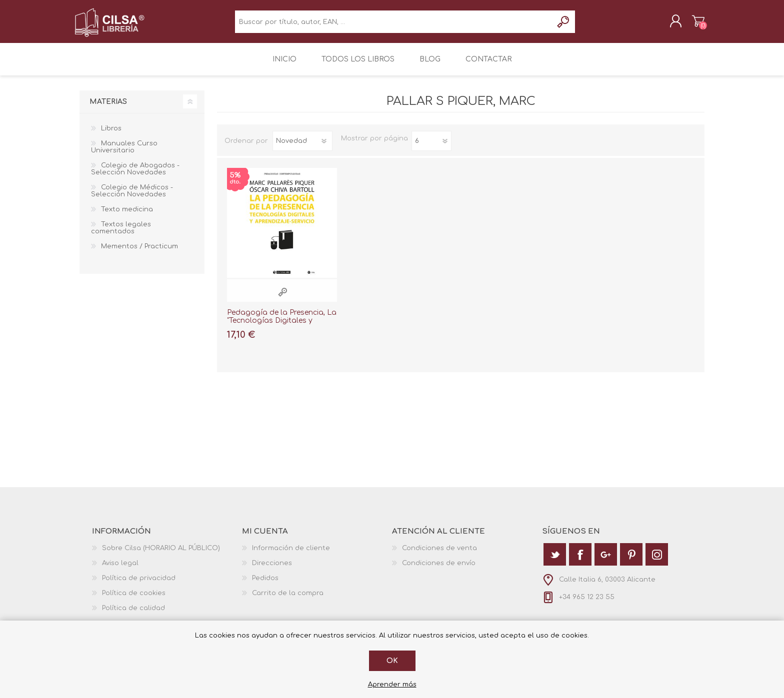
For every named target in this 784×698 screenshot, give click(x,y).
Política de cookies (134, 600)
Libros (111, 135)
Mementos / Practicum (139, 253)
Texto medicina (127, 216)
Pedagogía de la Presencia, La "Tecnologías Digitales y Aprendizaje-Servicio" (282, 328)
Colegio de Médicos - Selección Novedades (132, 198)
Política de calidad (133, 615)
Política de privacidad (139, 585)
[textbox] (394, 25)
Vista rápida (282, 299)
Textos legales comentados (121, 235)
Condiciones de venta (439, 555)
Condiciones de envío (439, 570)
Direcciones (272, 570)
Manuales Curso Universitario (124, 154)
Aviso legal (120, 570)
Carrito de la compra (693, 24)
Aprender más (392, 685)
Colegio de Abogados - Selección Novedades (135, 176)
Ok (392, 661)
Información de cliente (291, 555)
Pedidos (265, 585)
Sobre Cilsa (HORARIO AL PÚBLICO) (161, 555)
